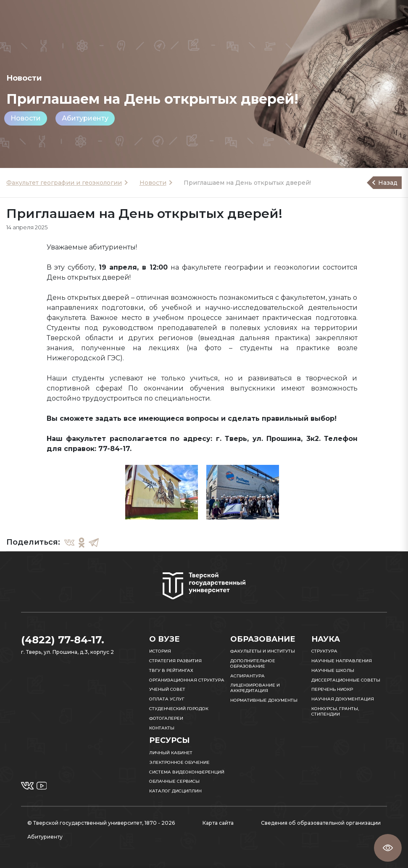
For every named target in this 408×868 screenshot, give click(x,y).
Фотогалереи (166, 718)
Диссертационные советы (346, 680)
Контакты (162, 728)
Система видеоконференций (187, 772)
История (160, 651)
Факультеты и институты (263, 651)
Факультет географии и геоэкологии (64, 183)
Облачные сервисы (174, 781)
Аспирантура (247, 676)
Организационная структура (187, 680)
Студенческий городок (179, 709)
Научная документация (343, 699)
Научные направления (342, 661)
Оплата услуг (167, 699)
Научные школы (333, 670)
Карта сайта (218, 823)
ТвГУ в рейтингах (171, 670)
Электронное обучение (179, 762)
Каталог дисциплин (175, 791)
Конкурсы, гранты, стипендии (335, 711)
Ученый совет (167, 689)
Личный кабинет (171, 753)
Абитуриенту (85, 118)
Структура (324, 651)
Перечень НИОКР (332, 689)
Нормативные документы (264, 700)
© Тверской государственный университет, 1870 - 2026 (101, 823)
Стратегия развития (175, 661)
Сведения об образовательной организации (321, 823)
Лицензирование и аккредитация (255, 688)
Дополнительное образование (253, 663)
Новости (26, 118)
